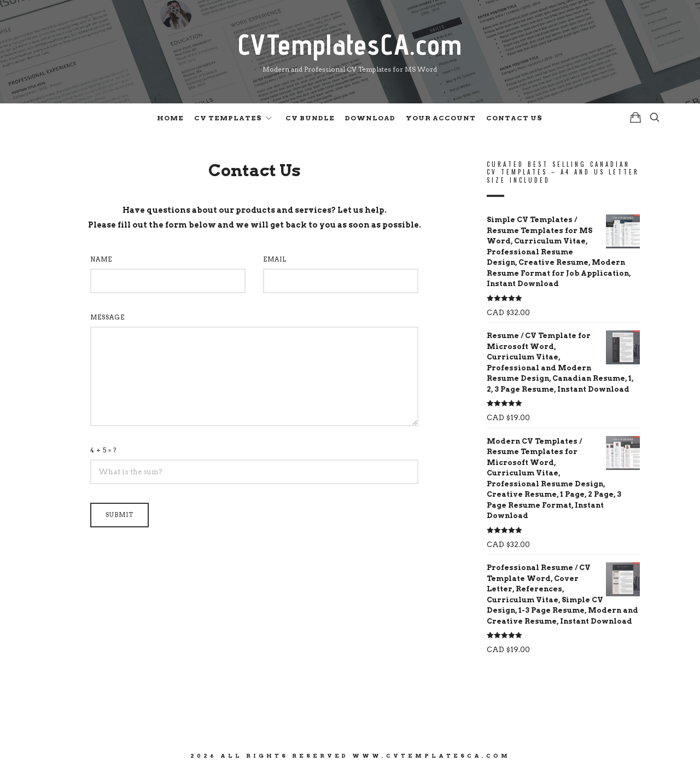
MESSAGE (107, 317)
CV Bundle (310, 118)
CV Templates (228, 118)
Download (370, 118)
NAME (101, 259)
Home (170, 118)
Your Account (441, 118)
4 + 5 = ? (104, 450)
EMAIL (275, 259)
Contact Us (514, 118)
